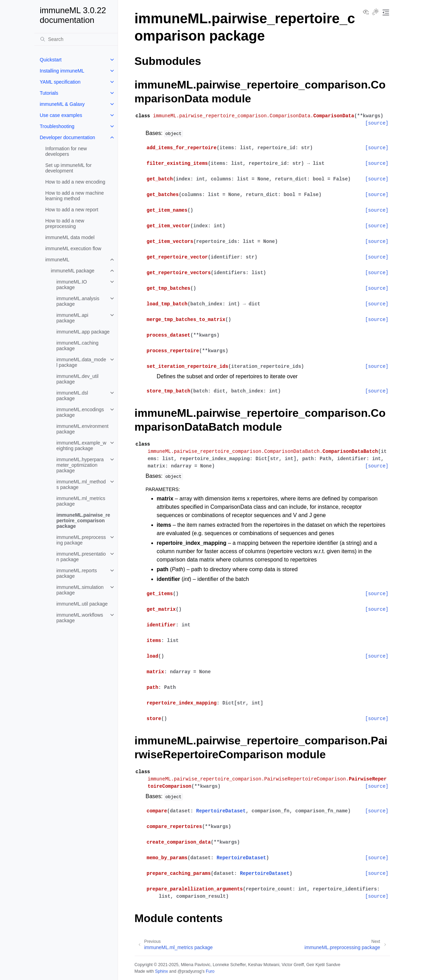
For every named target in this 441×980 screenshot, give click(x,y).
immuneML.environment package (83, 429)
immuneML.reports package (77, 573)
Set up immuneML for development (69, 168)
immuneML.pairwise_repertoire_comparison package (83, 521)
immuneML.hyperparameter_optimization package (80, 465)
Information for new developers (66, 151)
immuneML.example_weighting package (82, 446)
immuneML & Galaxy (62, 104)
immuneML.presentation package (81, 557)
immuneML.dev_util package (78, 379)
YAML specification (60, 82)
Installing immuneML (62, 71)
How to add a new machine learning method (75, 196)
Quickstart (51, 60)
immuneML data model (70, 237)
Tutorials (49, 93)
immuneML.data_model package (81, 362)
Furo (210, 971)
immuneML (57, 260)
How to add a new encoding (75, 182)
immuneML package (73, 271)
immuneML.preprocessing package (81, 540)
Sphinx (162, 971)
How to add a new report (72, 210)
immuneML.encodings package (80, 412)
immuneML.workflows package (80, 618)
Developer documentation (68, 137)
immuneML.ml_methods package (81, 484)
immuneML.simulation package (80, 590)
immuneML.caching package (78, 346)
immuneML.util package (82, 604)
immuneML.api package (73, 318)
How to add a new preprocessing (65, 223)
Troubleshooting (57, 126)
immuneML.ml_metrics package (81, 501)
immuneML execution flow (73, 248)
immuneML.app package (83, 332)
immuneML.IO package (72, 285)
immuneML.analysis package (78, 301)
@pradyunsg (189, 971)
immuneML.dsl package (72, 396)
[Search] (76, 39)
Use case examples (61, 115)
